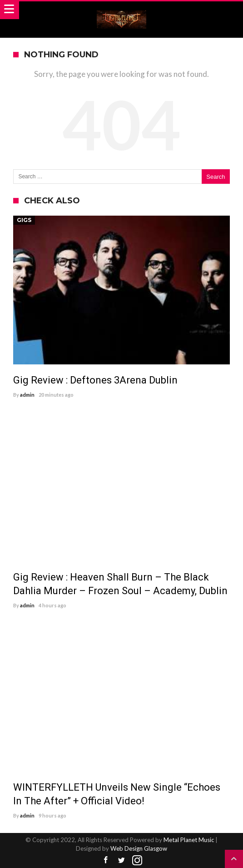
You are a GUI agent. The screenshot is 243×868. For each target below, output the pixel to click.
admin (27, 395)
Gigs (24, 220)
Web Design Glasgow (139, 848)
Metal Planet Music (189, 840)
